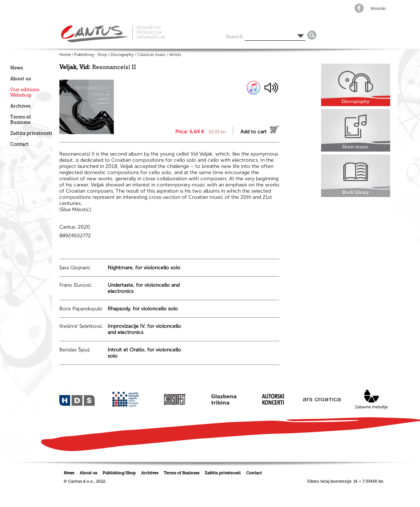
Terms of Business (21, 120)
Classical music (152, 55)
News (17, 68)
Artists (175, 55)
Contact (19, 144)
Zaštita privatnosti (31, 133)
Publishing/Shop (119, 473)
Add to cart (253, 132)
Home (65, 55)
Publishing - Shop (91, 55)
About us (21, 79)
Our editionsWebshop (25, 92)
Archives (20, 106)
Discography (122, 55)
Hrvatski (378, 9)
